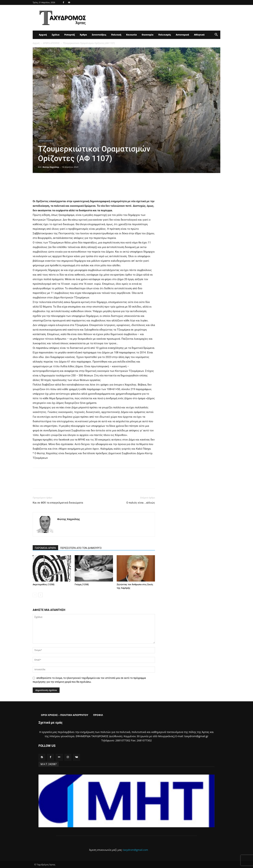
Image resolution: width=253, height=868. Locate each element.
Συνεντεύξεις (99, 35)
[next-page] (40, 595)
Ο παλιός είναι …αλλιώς (141, 503)
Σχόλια (56, 35)
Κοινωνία (131, 35)
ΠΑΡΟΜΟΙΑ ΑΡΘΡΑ (45, 548)
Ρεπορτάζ (70, 35)
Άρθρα (83, 35)
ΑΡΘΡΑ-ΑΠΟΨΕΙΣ (51, 43)
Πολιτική (116, 35)
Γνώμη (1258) (82, 584)
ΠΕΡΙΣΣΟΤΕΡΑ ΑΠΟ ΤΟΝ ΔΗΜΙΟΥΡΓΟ (81, 548)
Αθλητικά (199, 35)
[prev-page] (35, 595)
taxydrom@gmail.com (136, 850)
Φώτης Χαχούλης (51, 167)
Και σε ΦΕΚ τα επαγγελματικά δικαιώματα (58, 503)
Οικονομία (147, 35)
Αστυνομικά (183, 35)
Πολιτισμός (165, 35)
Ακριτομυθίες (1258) (44, 584)
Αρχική (43, 35)
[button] (216, 35)
